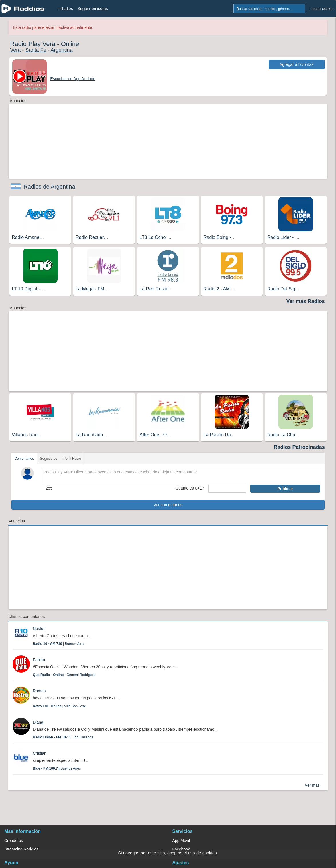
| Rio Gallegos (63, 737)
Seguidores (49, 459)
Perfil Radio (72, 459)
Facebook (181, 849)
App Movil (181, 841)
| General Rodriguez (64, 675)
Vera (15, 50)
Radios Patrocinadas (299, 447)
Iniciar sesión (322, 9)
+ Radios (65, 9)
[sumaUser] (227, 489)
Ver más (312, 785)
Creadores (14, 841)
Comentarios (24, 459)
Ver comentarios (168, 505)
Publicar (285, 489)
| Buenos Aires (59, 644)
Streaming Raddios (21, 849)
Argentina (61, 50)
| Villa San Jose (59, 706)
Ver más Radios (306, 301)
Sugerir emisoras (93, 9)
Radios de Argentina (49, 187)
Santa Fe (36, 50)
